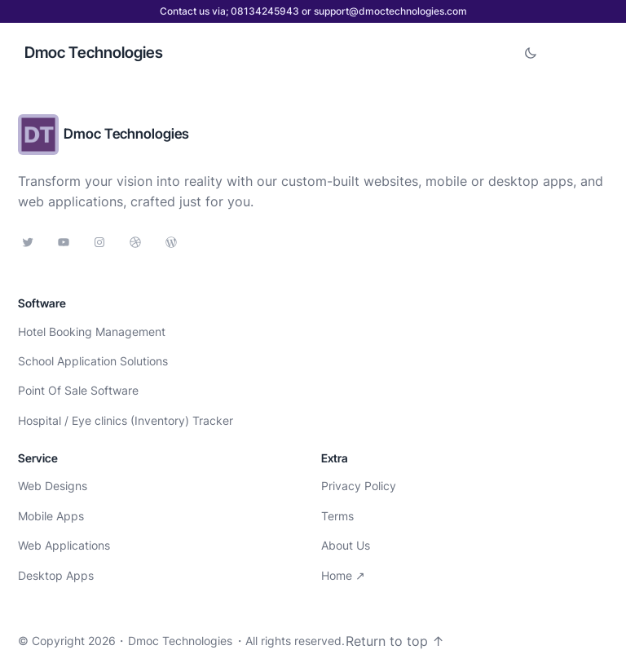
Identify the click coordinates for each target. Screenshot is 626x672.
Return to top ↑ (395, 641)
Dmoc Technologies (94, 53)
